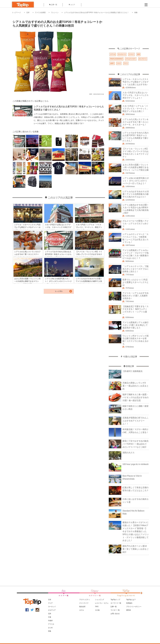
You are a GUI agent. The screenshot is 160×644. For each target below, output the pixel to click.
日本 (50, 600)
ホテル (82, 610)
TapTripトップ (115, 600)
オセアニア (52, 610)
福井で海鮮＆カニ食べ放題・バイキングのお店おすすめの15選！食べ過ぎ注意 (135, 397)
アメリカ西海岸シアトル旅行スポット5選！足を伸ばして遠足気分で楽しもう (135, 325)
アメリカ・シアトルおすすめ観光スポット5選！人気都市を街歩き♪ (135, 296)
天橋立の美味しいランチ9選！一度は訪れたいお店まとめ (135, 386)
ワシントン (55, 13)
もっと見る (59, 291)
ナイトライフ (84, 603)
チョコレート (122, 54)
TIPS (97, 607)
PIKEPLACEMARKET (116, 59)
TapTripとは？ (131, 600)
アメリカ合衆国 (40, 13)
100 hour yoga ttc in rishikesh (135, 464)
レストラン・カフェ (102, 603)
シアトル (113, 54)
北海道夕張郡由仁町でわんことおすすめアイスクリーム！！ (135, 421)
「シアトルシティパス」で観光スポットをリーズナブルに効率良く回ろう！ (135, 269)
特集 (50, 631)
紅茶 (138, 54)
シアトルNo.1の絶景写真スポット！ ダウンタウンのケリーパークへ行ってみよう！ (136, 181)
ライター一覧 (115, 610)
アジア (50, 603)
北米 (28, 13)
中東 (50, 617)
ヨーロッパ (52, 607)
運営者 (128, 610)
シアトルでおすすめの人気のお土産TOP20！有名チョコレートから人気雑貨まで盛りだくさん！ (96, 13)
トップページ (16, 13)
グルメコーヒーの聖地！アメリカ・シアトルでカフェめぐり (135, 224)
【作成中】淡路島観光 (132, 371)
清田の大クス (128, 453)
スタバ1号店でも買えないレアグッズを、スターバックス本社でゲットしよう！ (135, 95)
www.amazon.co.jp (99, 94)
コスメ (119, 63)
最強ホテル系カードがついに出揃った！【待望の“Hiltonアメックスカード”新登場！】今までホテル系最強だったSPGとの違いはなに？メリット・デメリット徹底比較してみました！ (136, 531)
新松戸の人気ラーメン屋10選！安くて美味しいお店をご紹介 (135, 549)
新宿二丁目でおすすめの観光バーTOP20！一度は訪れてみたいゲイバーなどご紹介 (135, 444)
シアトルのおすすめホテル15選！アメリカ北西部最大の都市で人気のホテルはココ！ (136, 194)
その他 (97, 610)
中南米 (50, 621)
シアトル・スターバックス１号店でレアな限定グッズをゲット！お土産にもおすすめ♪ (135, 82)
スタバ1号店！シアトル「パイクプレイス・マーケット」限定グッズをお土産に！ (135, 109)
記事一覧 (53, 5)
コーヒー (131, 54)
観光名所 (82, 607)
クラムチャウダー (131, 59)
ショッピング (99, 600)
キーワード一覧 (116, 603)
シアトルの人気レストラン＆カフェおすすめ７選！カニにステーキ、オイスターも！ (135, 122)
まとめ (50, 628)
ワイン (126, 63)
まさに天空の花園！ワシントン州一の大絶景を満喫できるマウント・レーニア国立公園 (135, 167)
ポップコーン (143, 59)
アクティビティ (85, 600)
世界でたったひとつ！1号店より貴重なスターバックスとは (135, 282)
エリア (72, 5)
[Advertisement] (129, 32)
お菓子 (112, 63)
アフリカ (51, 624)
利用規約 (129, 603)
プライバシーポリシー (134, 607)
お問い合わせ (115, 614)
